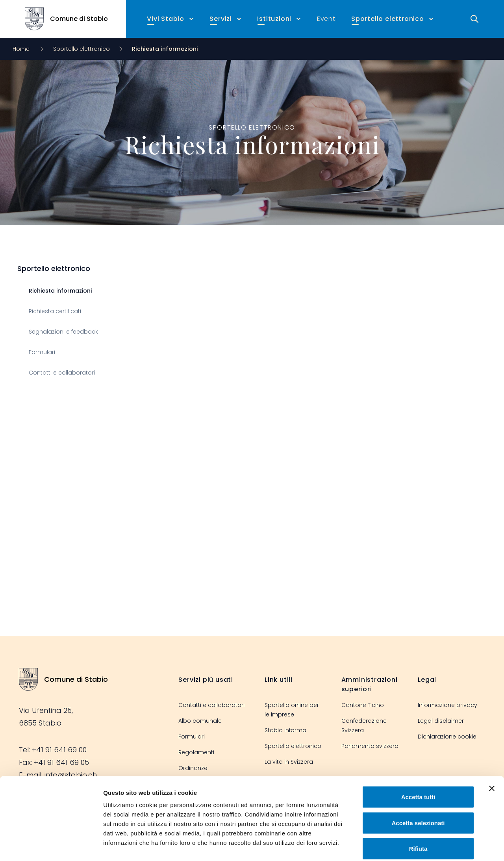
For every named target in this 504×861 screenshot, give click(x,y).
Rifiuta (418, 809)
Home (22, 49)
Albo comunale (200, 721)
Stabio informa (285, 730)
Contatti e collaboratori (62, 373)
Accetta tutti (418, 758)
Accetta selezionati (418, 784)
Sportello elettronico (82, 49)
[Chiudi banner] (492, 749)
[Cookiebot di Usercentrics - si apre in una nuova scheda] (51, 846)
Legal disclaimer (441, 721)
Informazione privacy (447, 705)
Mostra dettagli (414, 845)
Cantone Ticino (363, 705)
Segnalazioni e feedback (63, 332)
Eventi (327, 19)
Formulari (42, 352)
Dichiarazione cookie (447, 737)
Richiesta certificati (55, 311)
